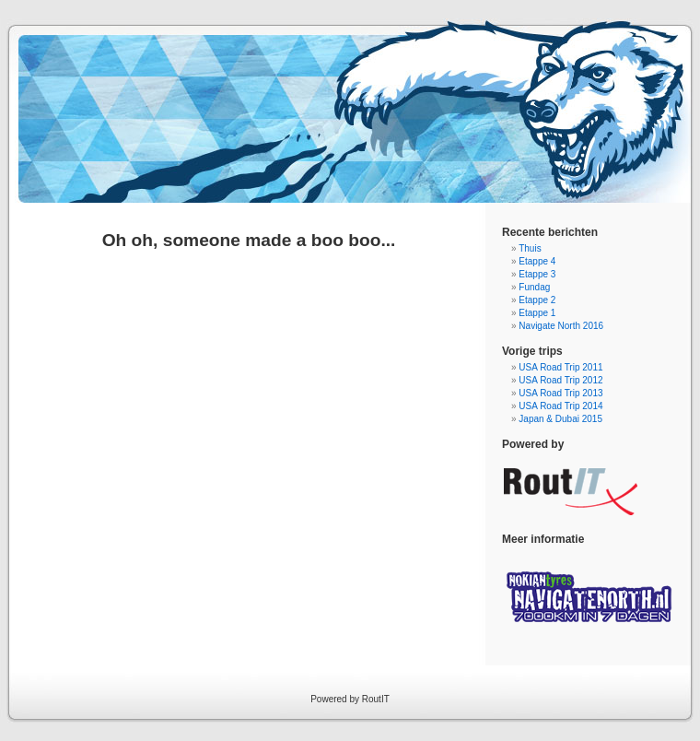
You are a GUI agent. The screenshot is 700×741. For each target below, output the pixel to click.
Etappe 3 (537, 274)
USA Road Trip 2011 (560, 367)
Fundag (534, 287)
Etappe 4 (537, 261)
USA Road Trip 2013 (560, 393)
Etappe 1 (537, 313)
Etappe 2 (537, 300)
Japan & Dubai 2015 (560, 419)
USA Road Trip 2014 (560, 406)
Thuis (530, 248)
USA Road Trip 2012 (560, 380)
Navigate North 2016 (561, 326)
